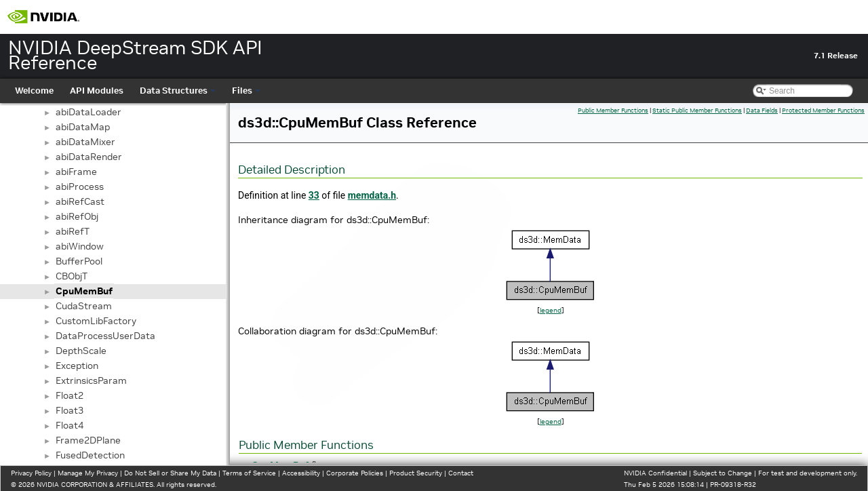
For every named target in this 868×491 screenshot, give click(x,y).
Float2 (70, 395)
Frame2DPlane (88, 440)
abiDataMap (83, 127)
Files (246, 91)
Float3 (70, 410)
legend (551, 310)
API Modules (97, 91)
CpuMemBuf (84, 291)
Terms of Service (249, 473)
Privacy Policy (31, 473)
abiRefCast (80, 201)
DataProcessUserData (105, 336)
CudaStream (84, 306)
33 (314, 195)
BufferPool (79, 261)
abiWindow (80, 246)
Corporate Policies (355, 473)
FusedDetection (90, 455)
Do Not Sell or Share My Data (170, 473)
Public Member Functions (613, 111)
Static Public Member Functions (697, 111)
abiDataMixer (85, 142)
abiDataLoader (88, 112)
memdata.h (372, 195)
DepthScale (81, 351)
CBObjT (72, 276)
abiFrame (76, 172)
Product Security (416, 473)
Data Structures (178, 91)
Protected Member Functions (823, 111)
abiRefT (73, 231)
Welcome (34, 91)
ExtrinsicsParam (91, 380)
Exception (77, 366)
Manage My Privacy (88, 473)
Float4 (70, 425)
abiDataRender (89, 157)
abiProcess (80, 186)
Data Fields (762, 111)
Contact (461, 473)
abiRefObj (77, 216)
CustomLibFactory (96, 321)
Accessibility (301, 473)
